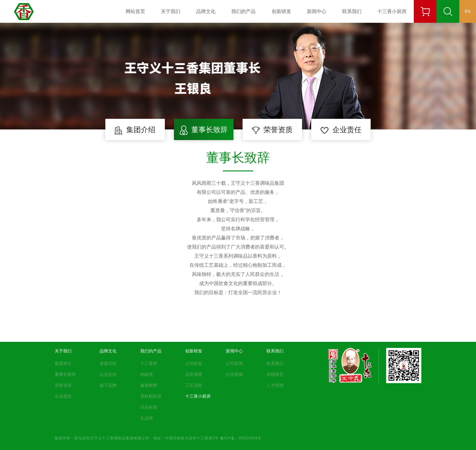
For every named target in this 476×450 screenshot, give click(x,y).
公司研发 (194, 363)
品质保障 (194, 374)
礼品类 (147, 418)
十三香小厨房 (392, 11)
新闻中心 (317, 11)
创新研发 (281, 11)
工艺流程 (194, 385)
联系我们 (352, 11)
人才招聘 (275, 385)
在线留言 (275, 374)
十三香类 (149, 363)
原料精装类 (151, 396)
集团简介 (63, 363)
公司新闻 (234, 363)
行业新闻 (234, 374)
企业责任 (63, 396)
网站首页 (135, 11)
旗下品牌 (108, 385)
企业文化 (108, 374)
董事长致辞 (65, 374)
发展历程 (108, 363)
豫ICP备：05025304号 (241, 438)
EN (468, 11)
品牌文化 (206, 11)
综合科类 (149, 407)
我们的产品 (243, 11)
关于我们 (171, 11)
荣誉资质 (63, 385)
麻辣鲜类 (149, 385)
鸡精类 (147, 374)
